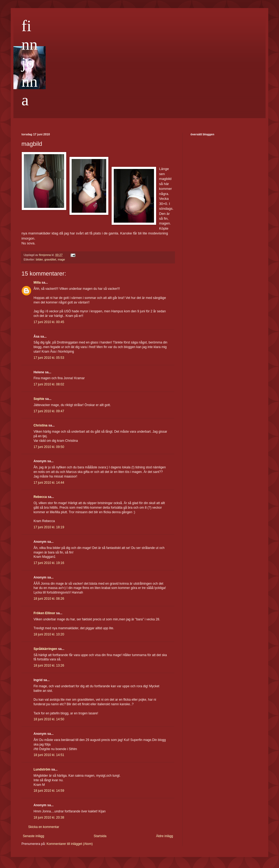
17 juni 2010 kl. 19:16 (49, 563)
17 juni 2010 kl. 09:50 (49, 447)
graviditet (50, 259)
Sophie (39, 399)
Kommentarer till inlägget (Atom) (69, 844)
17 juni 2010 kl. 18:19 (49, 527)
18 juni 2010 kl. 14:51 (49, 755)
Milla (37, 283)
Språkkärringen (45, 649)
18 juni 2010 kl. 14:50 (49, 719)
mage (61, 259)
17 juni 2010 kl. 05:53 (49, 358)
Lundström (42, 769)
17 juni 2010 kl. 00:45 (49, 322)
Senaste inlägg (33, 836)
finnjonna (30, 63)
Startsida (100, 836)
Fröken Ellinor (44, 613)
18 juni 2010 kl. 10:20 (49, 634)
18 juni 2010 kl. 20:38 (49, 818)
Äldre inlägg (165, 836)
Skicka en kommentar (44, 827)
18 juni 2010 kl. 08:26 (49, 599)
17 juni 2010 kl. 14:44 (49, 483)
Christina (41, 425)
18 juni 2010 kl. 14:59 (49, 791)
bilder (39, 259)
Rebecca (40, 497)
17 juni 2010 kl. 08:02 (49, 384)
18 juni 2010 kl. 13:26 (49, 666)
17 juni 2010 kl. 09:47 (49, 411)
